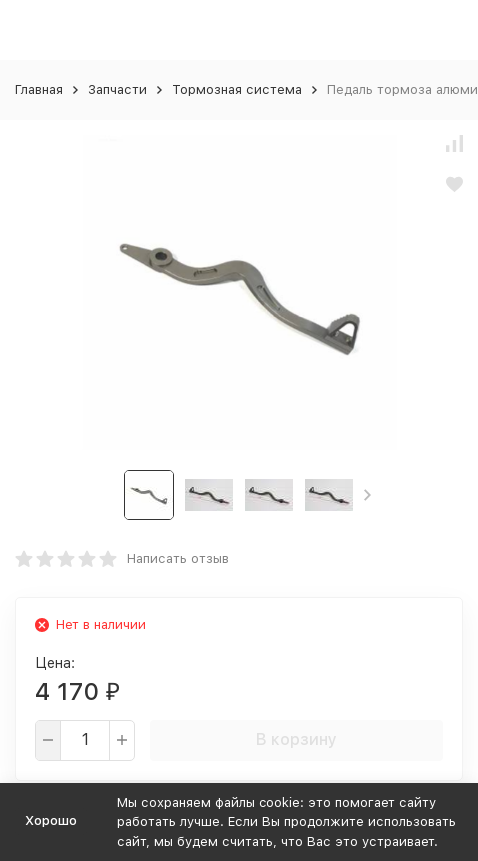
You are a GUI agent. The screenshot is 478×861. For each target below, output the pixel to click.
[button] (367, 495)
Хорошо (51, 820)
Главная (39, 89)
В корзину (296, 739)
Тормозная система (237, 89)
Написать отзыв (178, 558)
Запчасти (117, 89)
